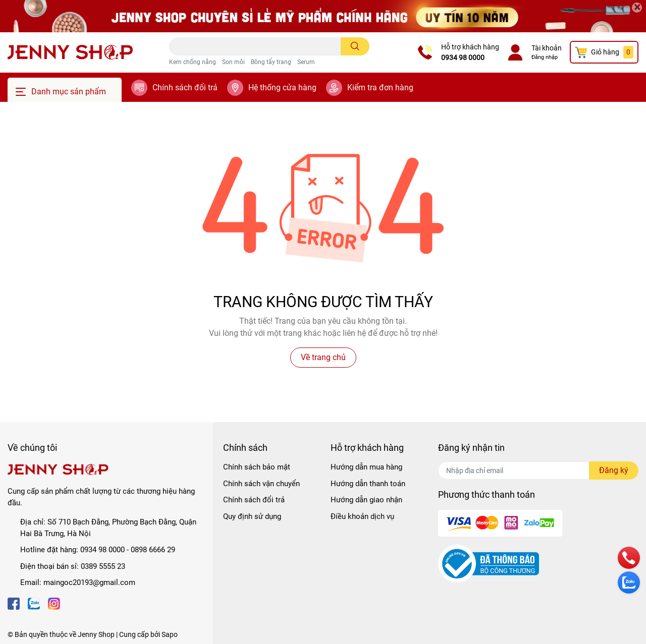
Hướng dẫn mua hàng (366, 467)
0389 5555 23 (103, 566)
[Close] (637, 8)
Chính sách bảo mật (257, 467)
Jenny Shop (96, 634)
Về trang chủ (323, 357)
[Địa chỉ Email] (538, 471)
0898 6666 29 (153, 550)
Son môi (233, 62)
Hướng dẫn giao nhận (366, 500)
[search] (355, 46)
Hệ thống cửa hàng (282, 87)
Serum (306, 62)
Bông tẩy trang (271, 62)
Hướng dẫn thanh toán (368, 484)
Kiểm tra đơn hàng (380, 87)
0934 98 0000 (463, 57)
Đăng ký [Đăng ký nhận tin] (614, 470)
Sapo (170, 634)
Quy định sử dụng (252, 516)
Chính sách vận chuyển (261, 484)
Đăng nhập (545, 57)
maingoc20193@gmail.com (89, 582)
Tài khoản (547, 48)
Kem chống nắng (193, 62)
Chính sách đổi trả (185, 87)
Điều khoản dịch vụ (362, 516)
